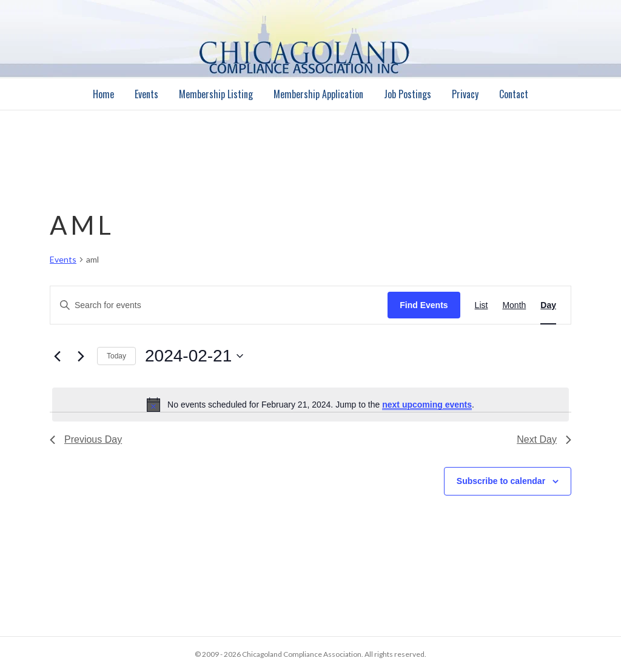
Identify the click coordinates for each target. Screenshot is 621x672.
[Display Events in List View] (482, 305)
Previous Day (86, 439)
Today (116, 356)
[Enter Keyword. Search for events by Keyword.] (219, 305)
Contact (514, 94)
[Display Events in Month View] (514, 305)
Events (146, 94)
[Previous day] (57, 356)
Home (103, 94)
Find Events (424, 305)
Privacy (465, 94)
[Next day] (81, 356)
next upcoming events (427, 405)
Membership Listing (216, 94)
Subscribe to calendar (501, 481)
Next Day (544, 439)
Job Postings (408, 94)
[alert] (310, 405)
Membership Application (318, 94)
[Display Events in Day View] (548, 305)
